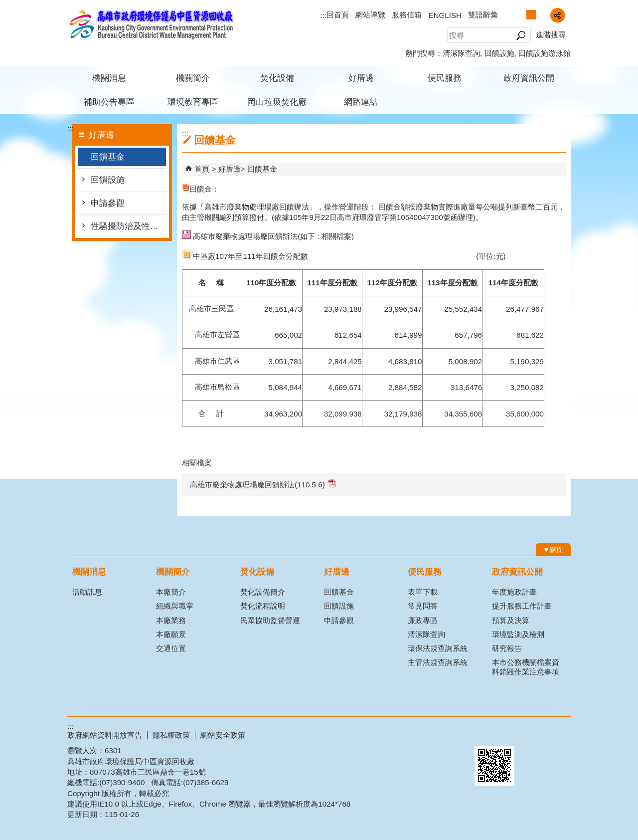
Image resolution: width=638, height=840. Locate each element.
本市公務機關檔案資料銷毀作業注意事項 (526, 667)
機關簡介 (193, 78)
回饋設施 (499, 53)
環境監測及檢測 (518, 634)
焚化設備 (277, 78)
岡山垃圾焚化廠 (277, 102)
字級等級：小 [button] (521, 15)
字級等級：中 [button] (531, 15)
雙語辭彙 (483, 15)
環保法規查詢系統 (438, 648)
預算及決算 (511, 620)
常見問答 (423, 606)
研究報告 (507, 648)
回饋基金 (108, 157)
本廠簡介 (171, 592)
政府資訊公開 (529, 78)
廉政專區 (423, 620)
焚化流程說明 (263, 606)
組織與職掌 (175, 606)
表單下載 (423, 592)
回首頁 (338, 15)
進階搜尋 (551, 35)
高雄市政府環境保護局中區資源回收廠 (152, 24)
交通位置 (171, 648)
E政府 (485, 733)
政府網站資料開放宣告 (105, 735)
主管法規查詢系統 (438, 662)
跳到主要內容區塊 (5, 5)
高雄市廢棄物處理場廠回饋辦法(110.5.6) (263, 484)
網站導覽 (370, 15)
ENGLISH (445, 15)
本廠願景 (171, 634)
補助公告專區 (109, 102)
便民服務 (445, 78)
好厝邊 (361, 78)
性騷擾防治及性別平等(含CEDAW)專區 (128, 226)
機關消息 (109, 78)
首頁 (202, 169)
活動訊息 (87, 592)
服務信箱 (407, 15)
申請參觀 (108, 203)
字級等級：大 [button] (542, 15)
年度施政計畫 (514, 592)
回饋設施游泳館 (545, 53)
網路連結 (361, 102)
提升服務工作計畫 (522, 606)
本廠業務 (171, 620)
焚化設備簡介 (263, 592)
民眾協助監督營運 (270, 620)
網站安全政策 (223, 735)
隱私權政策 (171, 735)
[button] (521, 35)
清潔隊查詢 (461, 53)
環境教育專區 (193, 102)
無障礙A (535, 734)
